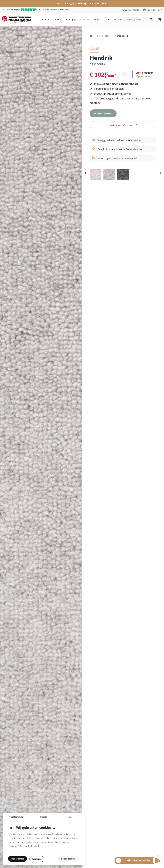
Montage (71, 19)
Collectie (45, 19)
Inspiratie (84, 19)
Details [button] (44, 817)
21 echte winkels (132, 10)
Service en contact (154, 10)
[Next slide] (160, 173)
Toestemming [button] (16, 817)
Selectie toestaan (68, 859)
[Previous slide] (86, 173)
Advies (58, 19)
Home (95, 36)
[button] (82, 3)
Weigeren (37, 859)
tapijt (108, 36)
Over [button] (71, 817)
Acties (97, 19)
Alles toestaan (17, 859)
